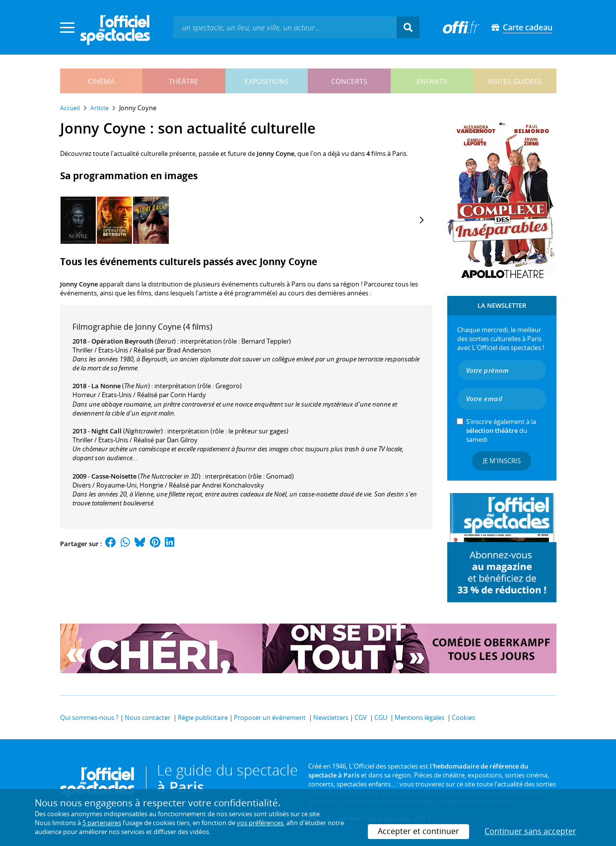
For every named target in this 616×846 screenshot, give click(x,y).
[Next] (421, 220)
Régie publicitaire (203, 717)
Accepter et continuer (418, 831)
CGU (381, 717)
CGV (361, 717)
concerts (349, 81)
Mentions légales (419, 717)
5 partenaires (102, 823)
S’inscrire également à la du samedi (501, 430)
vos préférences (260, 823)
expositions (267, 81)
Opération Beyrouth (122, 341)
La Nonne (106, 386)
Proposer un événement (270, 717)
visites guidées (515, 81)
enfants (432, 81)
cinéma (101, 81)
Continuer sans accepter (530, 831)
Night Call (106, 431)
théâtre (184, 81)
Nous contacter (147, 717)
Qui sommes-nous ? (89, 717)
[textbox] (285, 27)
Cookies (463, 717)
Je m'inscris (502, 461)
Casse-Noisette (114, 476)
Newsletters (331, 717)
